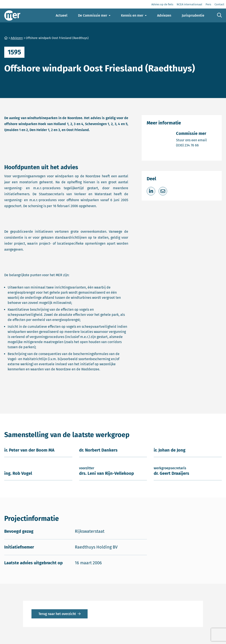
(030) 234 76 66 (191, 145)
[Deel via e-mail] (163, 191)
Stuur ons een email (191, 140)
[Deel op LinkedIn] (151, 191)
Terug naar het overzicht (57, 614)
